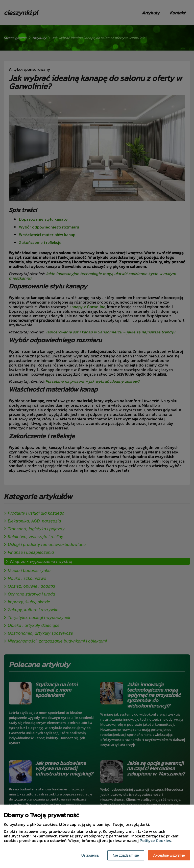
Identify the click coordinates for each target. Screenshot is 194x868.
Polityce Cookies (155, 840)
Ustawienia (90, 855)
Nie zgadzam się (126, 855)
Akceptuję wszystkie (169, 855)
